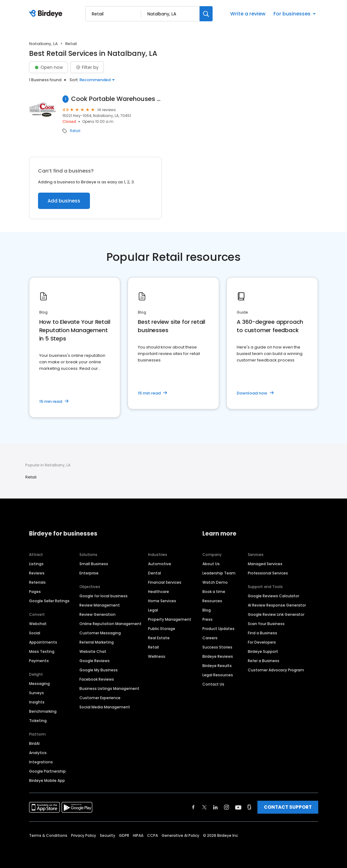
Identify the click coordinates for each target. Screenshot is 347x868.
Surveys (36, 693)
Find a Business (262, 633)
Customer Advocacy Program (276, 670)
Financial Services (165, 582)
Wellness (157, 656)
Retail (75, 131)
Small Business (94, 564)
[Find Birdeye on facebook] (193, 807)
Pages (35, 592)
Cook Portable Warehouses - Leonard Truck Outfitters (116, 99)
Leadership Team (219, 573)
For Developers (262, 642)
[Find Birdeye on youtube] (238, 807)
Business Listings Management (109, 689)
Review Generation (97, 614)
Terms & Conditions (48, 835)
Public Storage (162, 629)
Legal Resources (218, 675)
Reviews (37, 573)
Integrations (41, 762)
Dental (154, 573)
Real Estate (159, 638)
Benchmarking (43, 711)
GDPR (124, 835)
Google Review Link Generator (276, 614)
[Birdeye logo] (47, 14)
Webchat (38, 624)
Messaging (39, 684)
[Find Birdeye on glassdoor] (249, 807)
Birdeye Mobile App (47, 780)
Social (35, 633)
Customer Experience (100, 698)
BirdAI (34, 743)
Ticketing (38, 721)
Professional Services (268, 573)
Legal (153, 610)
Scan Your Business (266, 624)
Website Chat (93, 651)
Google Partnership (47, 771)
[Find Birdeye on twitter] (204, 807)
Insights (37, 702)
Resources (212, 601)
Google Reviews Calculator (273, 596)
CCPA (152, 835)
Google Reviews (95, 661)
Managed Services (265, 564)
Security (108, 835)
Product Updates (218, 629)
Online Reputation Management (110, 624)
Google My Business (99, 670)
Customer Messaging (100, 633)
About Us (211, 564)
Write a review (248, 14)
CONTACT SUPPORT (288, 807)
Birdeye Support (263, 651)
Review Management (100, 605)
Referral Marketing (97, 642)
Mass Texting (42, 651)
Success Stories (217, 647)
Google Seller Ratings (49, 601)
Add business (64, 201)
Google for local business (104, 596)
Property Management (170, 619)
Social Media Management (105, 707)
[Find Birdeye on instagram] (226, 807)
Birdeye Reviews (218, 656)
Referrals (37, 582)
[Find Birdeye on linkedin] (215, 807)
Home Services (162, 601)
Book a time (214, 592)
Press (207, 619)
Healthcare (159, 592)
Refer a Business (264, 661)
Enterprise (89, 573)
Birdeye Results (217, 666)
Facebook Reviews (97, 679)
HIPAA (138, 835)
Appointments (43, 642)
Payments (39, 661)
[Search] (206, 14)
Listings (36, 564)
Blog (207, 610)
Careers (210, 638)
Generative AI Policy (180, 835)
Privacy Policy (84, 835)
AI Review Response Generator (277, 605)
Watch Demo (215, 582)
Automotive (160, 564)
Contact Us (213, 684)
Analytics (38, 753)
